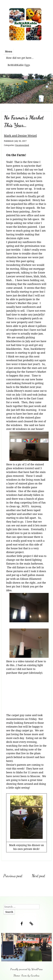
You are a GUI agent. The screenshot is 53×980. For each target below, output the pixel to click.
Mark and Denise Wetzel (20, 135)
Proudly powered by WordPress (26, 969)
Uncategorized (22, 145)
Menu (9, 51)
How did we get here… (20, 58)
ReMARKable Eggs (19, 65)
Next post (38, 876)
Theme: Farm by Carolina (26, 975)
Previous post (13, 876)
